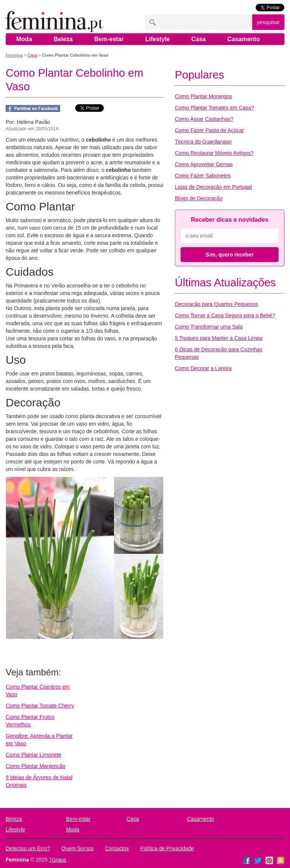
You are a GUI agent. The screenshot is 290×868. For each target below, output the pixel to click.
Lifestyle (158, 39)
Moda (24, 39)
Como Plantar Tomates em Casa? (214, 108)
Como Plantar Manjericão (35, 766)
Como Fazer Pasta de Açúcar (209, 130)
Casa (199, 39)
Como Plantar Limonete (33, 755)
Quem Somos (78, 848)
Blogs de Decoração (199, 198)
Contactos (117, 848)
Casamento (244, 39)
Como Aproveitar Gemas (204, 164)
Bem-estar (109, 39)
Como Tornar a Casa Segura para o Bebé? (225, 315)
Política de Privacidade (167, 848)
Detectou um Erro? (28, 848)
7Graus (58, 860)
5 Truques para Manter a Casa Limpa (219, 338)
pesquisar (268, 22)
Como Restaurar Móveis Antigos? (214, 153)
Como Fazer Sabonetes (203, 176)
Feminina (14, 55)
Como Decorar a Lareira (203, 368)
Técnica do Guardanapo (203, 142)
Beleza (63, 39)
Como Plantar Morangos (204, 96)
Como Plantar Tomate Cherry (40, 706)
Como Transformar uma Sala (209, 327)
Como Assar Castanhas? (204, 119)
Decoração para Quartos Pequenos (216, 304)
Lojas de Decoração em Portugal (213, 187)
